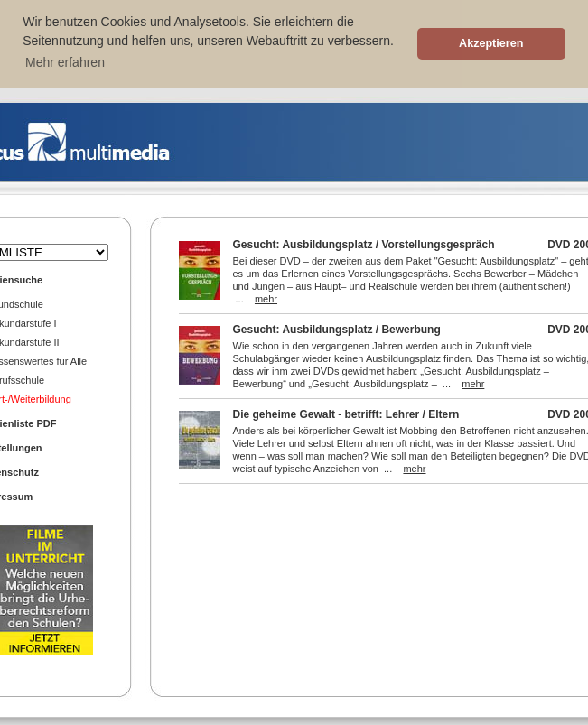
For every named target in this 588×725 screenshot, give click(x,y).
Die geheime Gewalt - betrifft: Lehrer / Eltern (346, 414)
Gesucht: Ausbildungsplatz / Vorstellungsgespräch (364, 245)
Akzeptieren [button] (491, 43)
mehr (266, 299)
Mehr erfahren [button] (65, 62)
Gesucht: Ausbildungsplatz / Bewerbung (337, 330)
